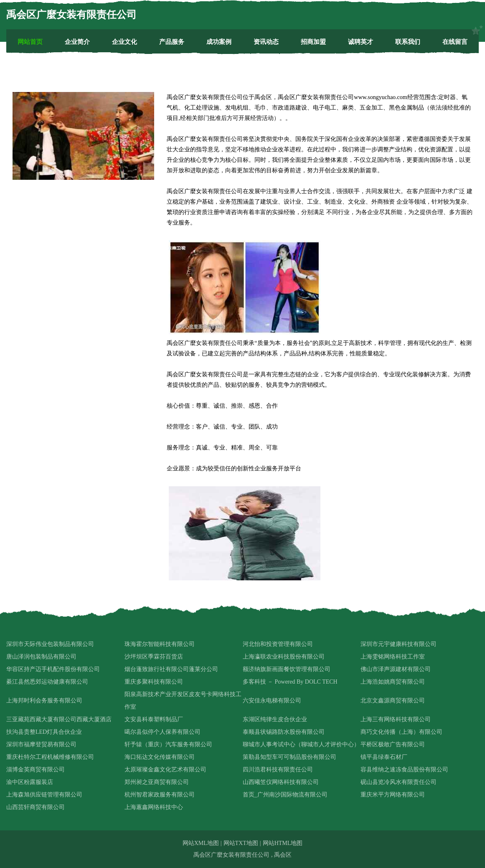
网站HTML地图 (283, 843)
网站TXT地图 (241, 843)
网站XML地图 (201, 843)
